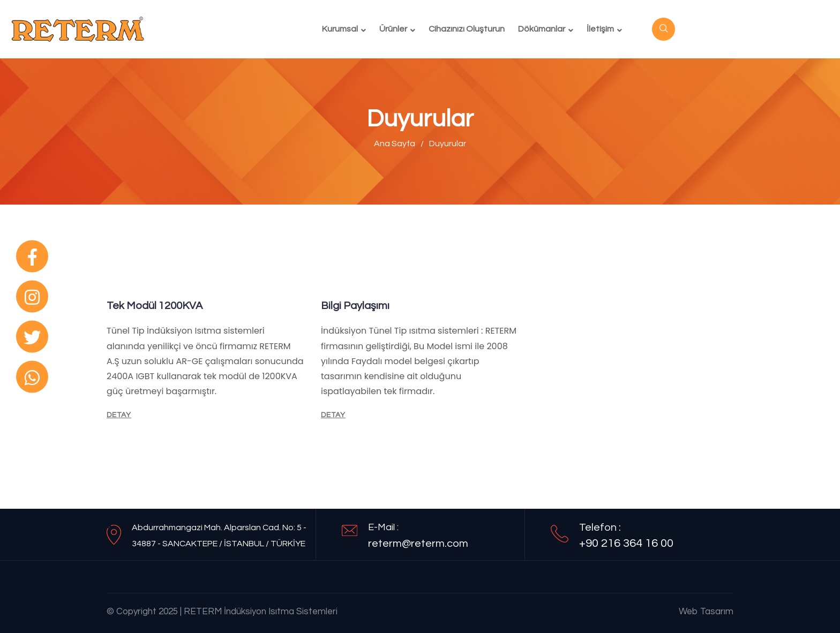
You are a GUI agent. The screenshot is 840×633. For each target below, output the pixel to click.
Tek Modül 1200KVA (155, 306)
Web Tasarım (706, 612)
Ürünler (393, 29)
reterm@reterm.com (418, 544)
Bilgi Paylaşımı (355, 306)
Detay (119, 415)
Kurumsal (340, 29)
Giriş (706, 29)
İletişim (600, 29)
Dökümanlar (542, 29)
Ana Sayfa (395, 144)
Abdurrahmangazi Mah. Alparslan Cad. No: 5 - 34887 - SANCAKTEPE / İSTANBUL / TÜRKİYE (219, 536)
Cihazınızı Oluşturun (467, 29)
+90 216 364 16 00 (626, 543)
